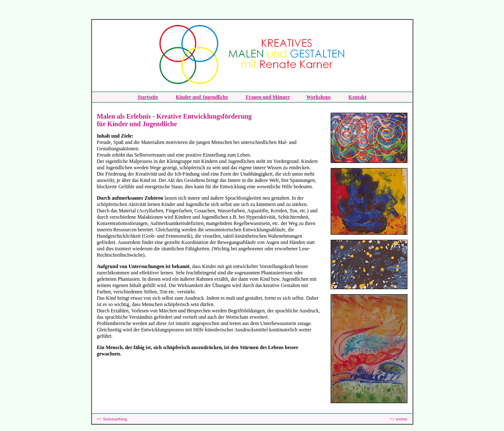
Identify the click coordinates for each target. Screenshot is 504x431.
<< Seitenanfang (112, 419)
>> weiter (398, 419)
